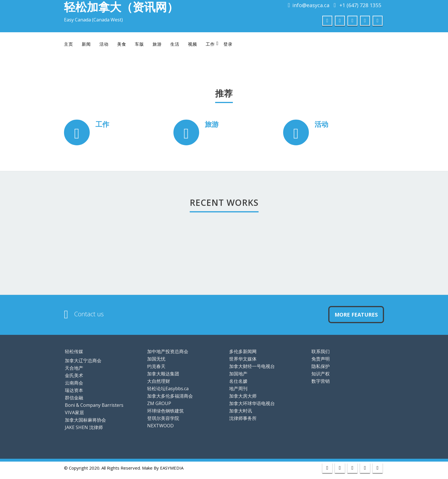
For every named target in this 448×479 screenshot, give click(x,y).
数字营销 (321, 381)
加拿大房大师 (243, 396)
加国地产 (238, 374)
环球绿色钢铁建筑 (165, 411)
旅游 (157, 44)
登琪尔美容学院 (163, 418)
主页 (69, 44)
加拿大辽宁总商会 (83, 361)
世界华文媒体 (243, 359)
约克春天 (156, 366)
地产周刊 (238, 389)
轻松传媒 (74, 351)
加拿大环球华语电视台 (252, 403)
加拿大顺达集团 (163, 374)
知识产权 (321, 374)
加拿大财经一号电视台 (252, 366)
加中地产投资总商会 (168, 351)
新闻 (86, 44)
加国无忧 (156, 359)
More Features (356, 315)
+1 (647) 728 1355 (360, 5)
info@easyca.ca (311, 5)
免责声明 (321, 359)
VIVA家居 (74, 412)
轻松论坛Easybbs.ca (168, 389)
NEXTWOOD (160, 426)
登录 (228, 44)
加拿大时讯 (241, 411)
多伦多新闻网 (243, 351)
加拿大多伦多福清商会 (170, 396)
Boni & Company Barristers (94, 405)
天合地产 (74, 368)
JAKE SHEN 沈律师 (84, 427)
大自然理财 (159, 381)
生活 (175, 44)
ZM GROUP (159, 403)
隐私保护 (321, 366)
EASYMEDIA (172, 468)
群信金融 (74, 398)
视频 (193, 44)
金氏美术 (74, 375)
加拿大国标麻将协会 (85, 420)
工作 (212, 44)
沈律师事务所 (243, 418)
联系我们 (321, 351)
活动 (104, 44)
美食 (122, 44)
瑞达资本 (74, 390)
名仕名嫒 (238, 381)
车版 (139, 44)
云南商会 (74, 383)
